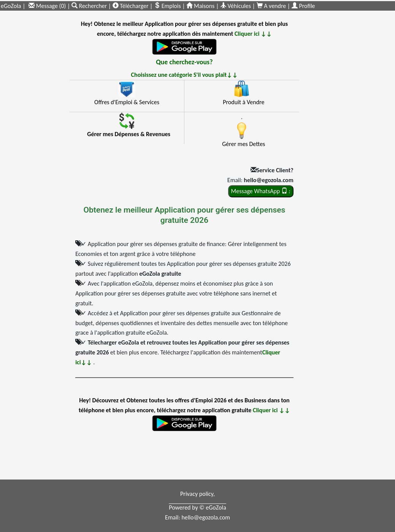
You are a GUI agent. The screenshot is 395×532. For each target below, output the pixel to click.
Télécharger (131, 6)
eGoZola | (13, 6)
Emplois (167, 6)
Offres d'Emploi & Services (127, 102)
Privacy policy (197, 494)
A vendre (272, 6)
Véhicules (236, 6)
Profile (303, 6)
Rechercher (90, 6)
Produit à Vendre (244, 102)
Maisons (200, 6)
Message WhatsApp (261, 191)
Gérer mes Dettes (244, 144)
